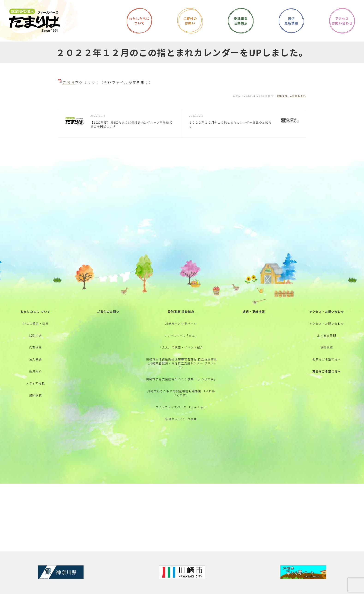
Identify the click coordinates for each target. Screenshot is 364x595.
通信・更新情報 (254, 319)
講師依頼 (35, 411)
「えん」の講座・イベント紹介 (181, 359)
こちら (69, 82)
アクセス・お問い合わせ (327, 319)
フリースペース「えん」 (181, 346)
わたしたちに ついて (35, 319)
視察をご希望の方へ (327, 372)
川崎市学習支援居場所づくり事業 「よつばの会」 (181, 393)
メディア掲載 (36, 398)
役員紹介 (35, 385)
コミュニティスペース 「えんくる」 (181, 423)
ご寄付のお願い (108, 319)
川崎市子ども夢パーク (181, 332)
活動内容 (35, 346)
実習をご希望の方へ (327, 385)
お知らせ (282, 96)
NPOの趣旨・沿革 (35, 332)
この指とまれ (298, 96)
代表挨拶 (35, 359)
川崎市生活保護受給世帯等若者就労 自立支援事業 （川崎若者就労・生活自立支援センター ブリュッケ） (182, 376)
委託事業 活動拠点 (181, 319)
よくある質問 (327, 346)
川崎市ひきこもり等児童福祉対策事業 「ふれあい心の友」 (181, 408)
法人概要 (35, 372)
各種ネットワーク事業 (181, 436)
